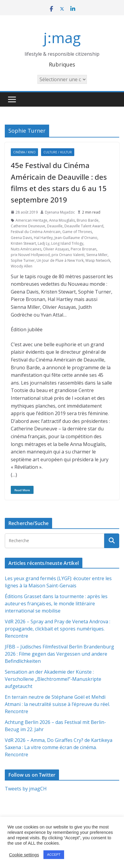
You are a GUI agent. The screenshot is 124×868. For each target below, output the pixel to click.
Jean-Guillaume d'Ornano (76, 238)
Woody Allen (22, 266)
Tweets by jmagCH (26, 789)
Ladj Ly (44, 243)
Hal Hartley (43, 238)
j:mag (62, 38)
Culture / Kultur (58, 152)
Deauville (55, 226)
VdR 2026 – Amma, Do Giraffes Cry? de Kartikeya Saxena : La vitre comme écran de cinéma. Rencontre (59, 747)
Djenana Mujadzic (60, 212)
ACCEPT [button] (54, 855)
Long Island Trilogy (67, 243)
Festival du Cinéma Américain (36, 232)
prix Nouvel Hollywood (30, 255)
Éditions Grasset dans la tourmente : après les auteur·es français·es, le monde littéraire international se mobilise (56, 604)
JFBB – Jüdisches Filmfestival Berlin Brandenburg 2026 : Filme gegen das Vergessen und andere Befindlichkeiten (59, 654)
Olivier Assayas (56, 249)
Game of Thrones (77, 232)
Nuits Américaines (26, 249)
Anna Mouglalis (62, 220)
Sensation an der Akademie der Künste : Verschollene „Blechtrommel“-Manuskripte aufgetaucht (53, 679)
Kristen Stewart (23, 243)
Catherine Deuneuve (28, 226)
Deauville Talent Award (84, 226)
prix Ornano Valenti (68, 255)
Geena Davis (21, 238)
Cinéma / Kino (24, 152)
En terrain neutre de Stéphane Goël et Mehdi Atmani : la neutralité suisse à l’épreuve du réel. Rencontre (57, 704)
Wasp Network (98, 260)
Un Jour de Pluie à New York (60, 260)
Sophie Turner (23, 260)
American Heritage (31, 220)
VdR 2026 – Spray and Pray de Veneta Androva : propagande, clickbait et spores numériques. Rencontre (58, 629)
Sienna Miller (97, 255)
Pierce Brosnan (84, 249)
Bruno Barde (88, 220)
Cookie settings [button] (24, 855)
